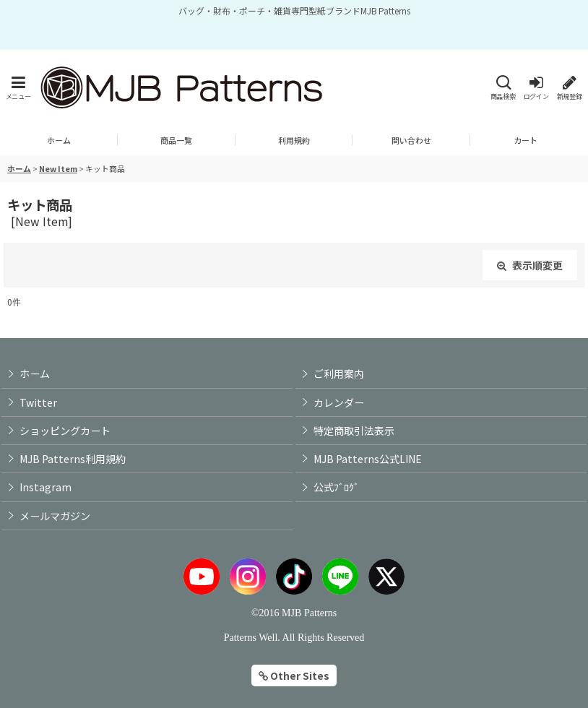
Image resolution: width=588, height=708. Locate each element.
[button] (18, 88)
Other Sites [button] (294, 675)
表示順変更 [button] (530, 265)
